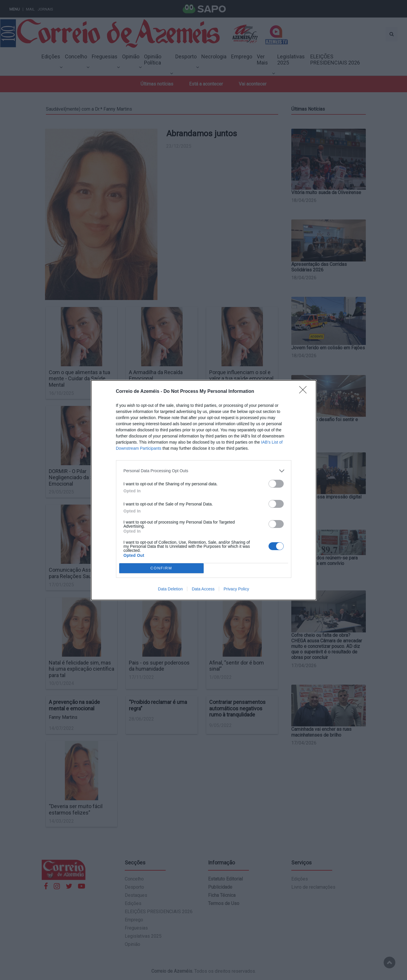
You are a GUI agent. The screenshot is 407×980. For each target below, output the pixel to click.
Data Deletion (170, 589)
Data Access (203, 589)
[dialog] (204, 490)
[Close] (305, 392)
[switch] (276, 484)
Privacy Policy (236, 589)
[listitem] (204, 471)
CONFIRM (161, 568)
